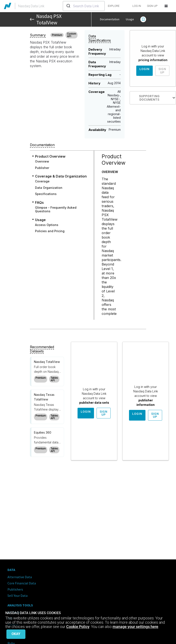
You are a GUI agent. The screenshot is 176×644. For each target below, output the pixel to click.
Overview (42, 161)
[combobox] (84, 6)
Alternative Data (20, 577)
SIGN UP (152, 6)
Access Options (47, 225)
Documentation (110, 19)
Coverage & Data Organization (61, 176)
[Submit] (68, 6)
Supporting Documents (157, 98)
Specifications (46, 194)
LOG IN (137, 6)
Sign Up (162, 71)
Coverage (42, 181)
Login (144, 69)
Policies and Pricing (50, 231)
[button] (143, 19)
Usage (130, 19)
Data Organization (49, 188)
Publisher (42, 168)
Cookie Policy (78, 627)
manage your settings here (135, 627)
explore (114, 6)
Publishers (15, 589)
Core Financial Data (22, 583)
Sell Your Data (18, 596)
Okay (16, 634)
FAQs (39, 202)
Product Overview (50, 156)
